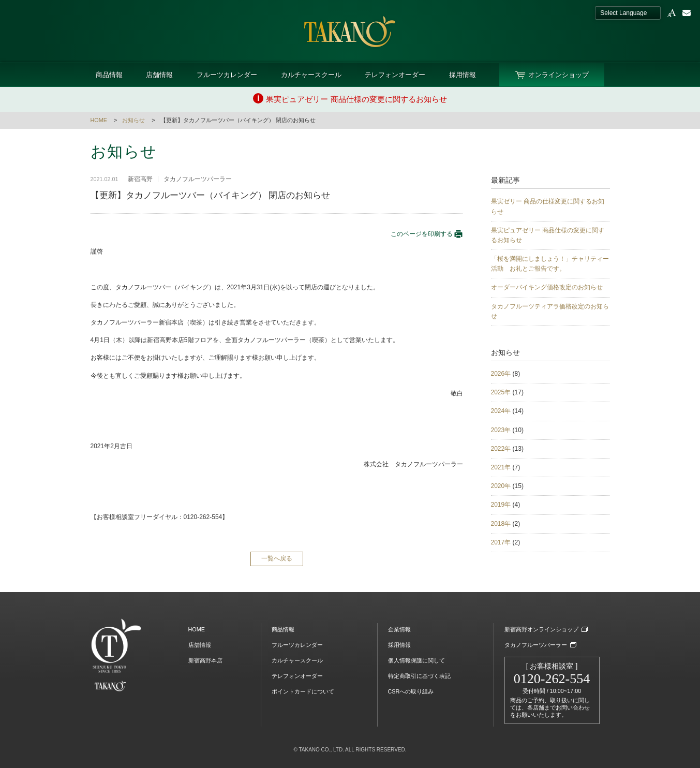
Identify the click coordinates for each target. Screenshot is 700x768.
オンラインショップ (558, 75)
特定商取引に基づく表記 (419, 676)
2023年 (501, 430)
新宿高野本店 (205, 660)
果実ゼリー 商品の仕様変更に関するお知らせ (548, 206)
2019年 (501, 505)
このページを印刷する (427, 234)
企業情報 (399, 629)
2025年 (501, 392)
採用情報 (463, 75)
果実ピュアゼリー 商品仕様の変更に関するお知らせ (548, 235)
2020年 (501, 486)
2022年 (501, 449)
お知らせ (133, 120)
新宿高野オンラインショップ (541, 629)
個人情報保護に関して (416, 660)
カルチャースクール (311, 75)
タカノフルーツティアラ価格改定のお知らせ (550, 311)
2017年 (501, 542)
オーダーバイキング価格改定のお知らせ (547, 287)
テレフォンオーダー (395, 75)
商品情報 (109, 75)
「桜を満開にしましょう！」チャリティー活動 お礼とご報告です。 (550, 264)
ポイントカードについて (303, 691)
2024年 (501, 411)
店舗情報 (159, 75)
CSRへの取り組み (411, 691)
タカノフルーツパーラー (536, 645)
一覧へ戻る (277, 558)
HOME (99, 120)
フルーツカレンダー (227, 75)
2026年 (501, 374)
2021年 (501, 467)
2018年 (501, 524)
